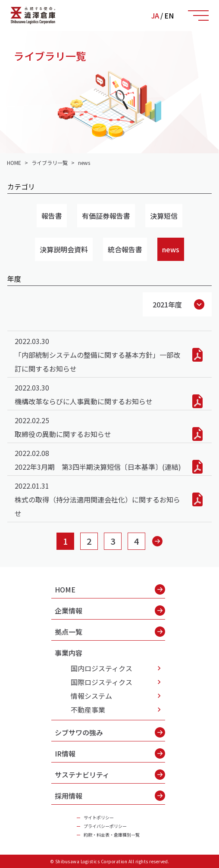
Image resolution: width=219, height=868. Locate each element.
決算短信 (164, 216)
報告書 (52, 216)
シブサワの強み (110, 732)
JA (155, 15)
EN (169, 15)
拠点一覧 (110, 632)
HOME (110, 589)
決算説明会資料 (64, 249)
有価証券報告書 (106, 216)
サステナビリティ (110, 775)
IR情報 (110, 753)
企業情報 (110, 611)
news (171, 249)
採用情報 (110, 796)
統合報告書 (125, 249)
